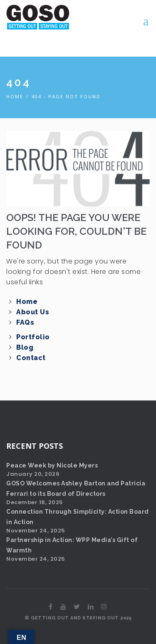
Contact (31, 358)
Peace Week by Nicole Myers (52, 465)
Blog (25, 347)
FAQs (25, 322)
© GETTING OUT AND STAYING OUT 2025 (78, 618)
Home (15, 96)
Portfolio (33, 337)
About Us (33, 312)
